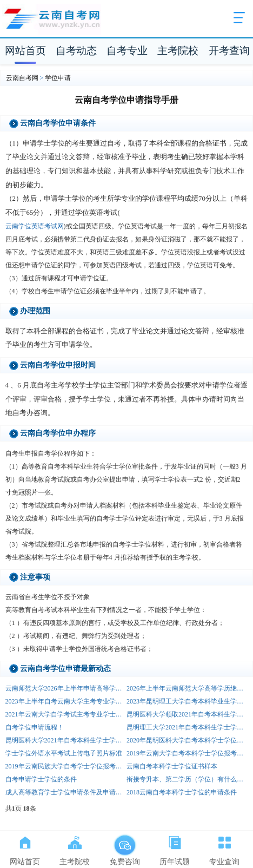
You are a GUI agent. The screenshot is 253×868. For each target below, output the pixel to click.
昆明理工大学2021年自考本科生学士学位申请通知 (187, 727)
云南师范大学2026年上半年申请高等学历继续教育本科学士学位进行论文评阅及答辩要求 (66, 688)
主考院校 (178, 51)
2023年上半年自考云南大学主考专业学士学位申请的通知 (66, 701)
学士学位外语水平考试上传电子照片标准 (64, 753)
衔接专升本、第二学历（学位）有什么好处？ (187, 779)
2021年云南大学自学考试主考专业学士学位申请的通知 (66, 714)
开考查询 (229, 51)
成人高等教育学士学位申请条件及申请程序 (66, 792)
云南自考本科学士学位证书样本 (172, 766)
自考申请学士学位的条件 (41, 779)
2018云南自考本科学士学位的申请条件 (182, 792)
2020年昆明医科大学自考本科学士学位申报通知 (187, 740)
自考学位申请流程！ (35, 727)
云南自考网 (22, 78)
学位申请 (58, 78)
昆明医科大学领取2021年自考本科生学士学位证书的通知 (187, 714)
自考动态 (76, 51)
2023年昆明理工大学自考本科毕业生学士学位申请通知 (187, 701)
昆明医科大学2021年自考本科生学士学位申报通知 (66, 740)
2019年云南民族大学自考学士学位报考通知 (66, 766)
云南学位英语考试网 (35, 226)
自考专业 (127, 51)
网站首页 (25, 51)
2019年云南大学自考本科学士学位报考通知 (187, 753)
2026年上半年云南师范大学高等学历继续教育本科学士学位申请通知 (187, 688)
